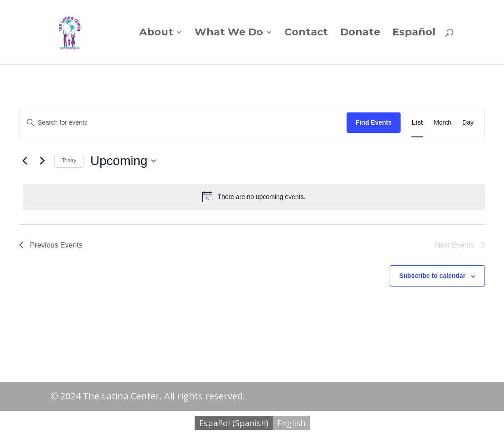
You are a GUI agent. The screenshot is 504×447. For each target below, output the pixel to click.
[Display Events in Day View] (468, 123)
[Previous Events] (24, 161)
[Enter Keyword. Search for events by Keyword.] (183, 123)
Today (69, 160)
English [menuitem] (291, 423)
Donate (360, 34)
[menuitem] (414, 47)
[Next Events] (42, 161)
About (156, 34)
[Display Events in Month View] (443, 123)
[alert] (254, 197)
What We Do (229, 34)
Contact (306, 34)
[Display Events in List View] (417, 123)
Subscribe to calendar (432, 276)
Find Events (374, 122)
